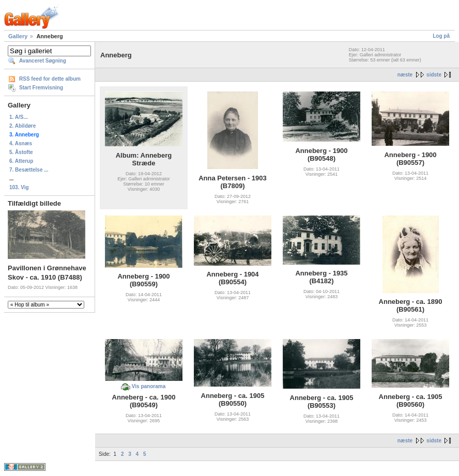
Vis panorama (149, 386)
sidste (434, 75)
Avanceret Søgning (43, 61)
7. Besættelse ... (29, 170)
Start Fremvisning (41, 88)
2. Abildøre (22, 126)
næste (405, 75)
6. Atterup (21, 161)
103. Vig (19, 187)
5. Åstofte (21, 152)
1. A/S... (19, 117)
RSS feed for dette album (50, 79)
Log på (441, 36)
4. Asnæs (21, 143)
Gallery (18, 36)
